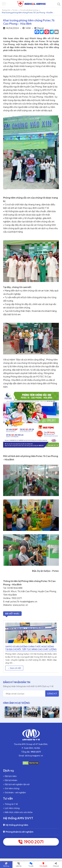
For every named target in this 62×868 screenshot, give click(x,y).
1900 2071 (31, 842)
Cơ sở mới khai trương (29, 10)
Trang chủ (6, 10)
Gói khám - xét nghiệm (14, 792)
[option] (31, 646)
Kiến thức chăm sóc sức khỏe (18, 812)
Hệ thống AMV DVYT (18, 818)
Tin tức (15, 10)
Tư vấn (31, 866)
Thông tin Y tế (10, 804)
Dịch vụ (6, 866)
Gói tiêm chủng (11, 788)
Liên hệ (19, 866)
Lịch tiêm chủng (11, 808)
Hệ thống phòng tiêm (16, 825)
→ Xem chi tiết (14, 668)
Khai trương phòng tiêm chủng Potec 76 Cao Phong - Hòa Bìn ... (28, 13)
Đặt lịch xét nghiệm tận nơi (16, 784)
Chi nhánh (43, 866)
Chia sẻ (56, 866)
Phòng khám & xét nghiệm (18, 832)
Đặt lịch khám (10, 780)
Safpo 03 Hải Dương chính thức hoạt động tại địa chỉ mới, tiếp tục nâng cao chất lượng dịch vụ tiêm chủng (31, 649)
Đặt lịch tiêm (10, 776)
